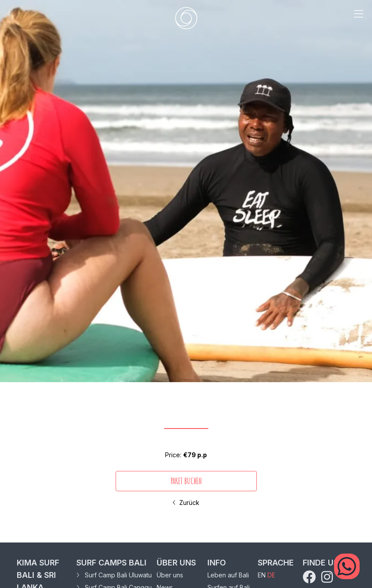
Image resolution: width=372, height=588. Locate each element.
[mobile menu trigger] (358, 18)
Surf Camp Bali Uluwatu (114, 575)
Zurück (186, 503)
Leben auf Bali (228, 575)
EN (262, 575)
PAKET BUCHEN (186, 481)
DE (271, 575)
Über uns (170, 575)
